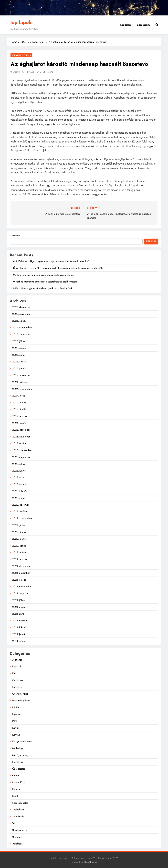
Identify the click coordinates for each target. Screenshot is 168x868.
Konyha (16, 735)
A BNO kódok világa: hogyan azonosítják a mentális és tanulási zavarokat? (51, 261)
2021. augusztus (21, 593)
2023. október (20, 443)
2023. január (19, 498)
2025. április (19, 362)
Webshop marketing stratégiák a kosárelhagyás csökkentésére (45, 282)
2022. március (20, 552)
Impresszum (143, 25)
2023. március (20, 484)
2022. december (21, 505)
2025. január (19, 369)
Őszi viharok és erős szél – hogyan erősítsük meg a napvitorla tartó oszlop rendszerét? (58, 268)
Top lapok (21, 22)
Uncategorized (20, 830)
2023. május (19, 477)
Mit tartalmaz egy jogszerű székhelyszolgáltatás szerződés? (44, 275)
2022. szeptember (22, 518)
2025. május (19, 355)
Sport (15, 796)
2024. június (19, 403)
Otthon (16, 776)
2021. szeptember (22, 587)
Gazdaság (18, 680)
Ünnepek (17, 837)
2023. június (19, 471)
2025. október (20, 321)
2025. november (21, 314)
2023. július (19, 464)
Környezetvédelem (21, 55)
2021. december (21, 566)
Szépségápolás (20, 803)
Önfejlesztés (19, 769)
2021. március (20, 621)
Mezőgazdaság (20, 755)
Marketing (18, 748)
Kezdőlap (125, 25)
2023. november (21, 437)
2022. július (19, 525)
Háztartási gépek (21, 701)
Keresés (15, 235)
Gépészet (17, 687)
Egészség (17, 666)
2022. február (20, 559)
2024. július (19, 396)
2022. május (19, 539)
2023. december (21, 430)
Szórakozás (18, 817)
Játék (15, 721)
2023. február (20, 491)
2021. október (20, 580)
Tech (15, 823)
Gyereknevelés (20, 694)
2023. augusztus (21, 457)
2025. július (19, 341)
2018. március (20, 641)
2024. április (19, 409)
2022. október (20, 511)
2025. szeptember (22, 328)
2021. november (21, 573)
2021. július (18, 600)
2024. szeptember (22, 389)
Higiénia (17, 707)
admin (17, 72)
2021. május (19, 607)
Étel (14, 673)
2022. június (19, 532)
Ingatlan (16, 714)
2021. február (20, 627)
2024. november (21, 375)
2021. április (19, 614)
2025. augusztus (21, 334)
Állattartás (17, 660)
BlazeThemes (90, 862)
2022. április (19, 546)
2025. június (19, 348)
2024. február (20, 416)
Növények (18, 762)
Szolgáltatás (18, 810)
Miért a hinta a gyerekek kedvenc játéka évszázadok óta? (43, 288)
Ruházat (16, 789)
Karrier (16, 728)
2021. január (19, 634)
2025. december (21, 307)
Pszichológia (19, 782)
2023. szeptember (22, 450)
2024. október (20, 382)
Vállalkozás (18, 844)
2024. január (19, 423)
